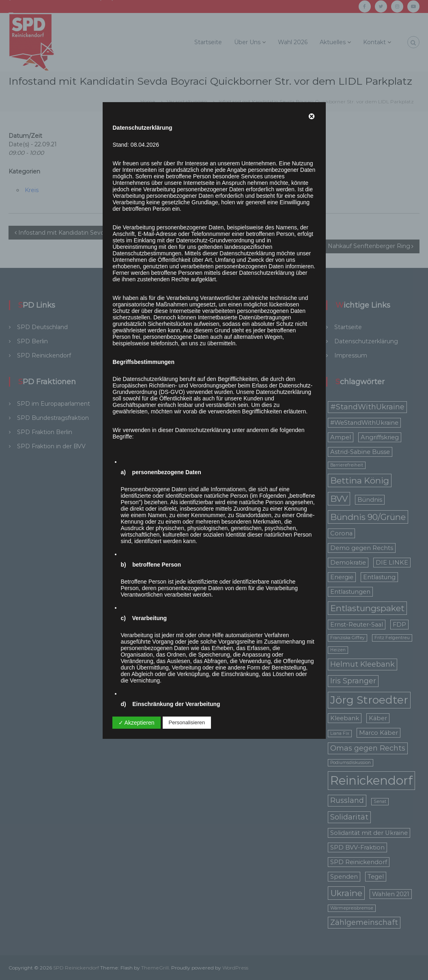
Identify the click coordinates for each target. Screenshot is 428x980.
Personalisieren (187, 722)
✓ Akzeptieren (137, 723)
